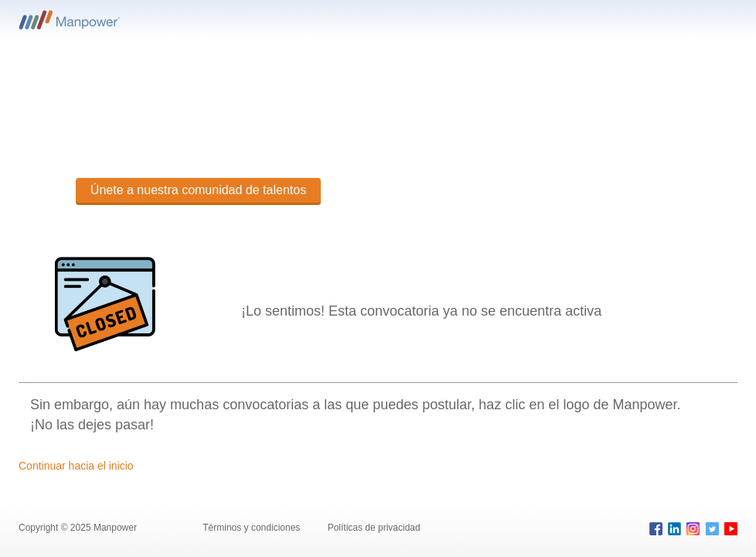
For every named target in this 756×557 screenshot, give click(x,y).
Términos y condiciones (252, 528)
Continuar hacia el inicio (76, 466)
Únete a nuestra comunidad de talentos (198, 190)
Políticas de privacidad (374, 528)
